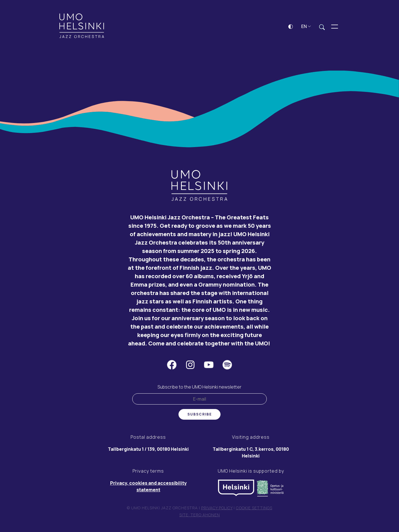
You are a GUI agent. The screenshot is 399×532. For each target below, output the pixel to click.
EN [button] (306, 26)
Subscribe (200, 414)
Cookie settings (254, 508)
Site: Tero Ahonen (200, 515)
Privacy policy (217, 508)
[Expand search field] (322, 27)
